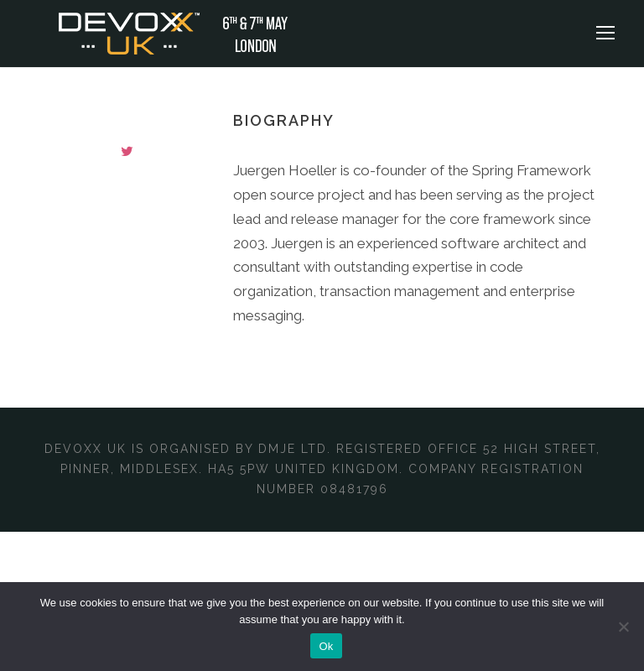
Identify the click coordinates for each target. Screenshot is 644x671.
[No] (623, 627)
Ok (326, 646)
